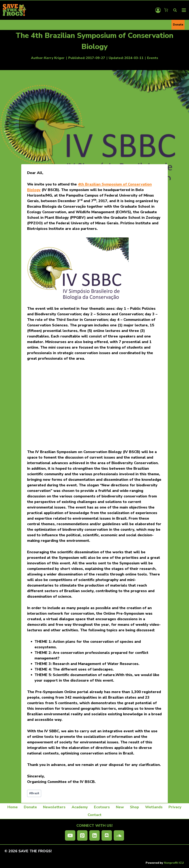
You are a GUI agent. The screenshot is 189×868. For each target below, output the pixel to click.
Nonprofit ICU (174, 863)
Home (13, 807)
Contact (95, 815)
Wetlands (154, 807)
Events (153, 58)
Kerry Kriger (54, 58)
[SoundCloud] (119, 835)
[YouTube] (70, 835)
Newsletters (54, 807)
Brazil (34, 793)
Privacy (175, 807)
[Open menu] (184, 10)
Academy (80, 807)
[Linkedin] (94, 835)
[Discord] (107, 835)
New (120, 807)
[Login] (158, 10)
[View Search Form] (175, 10)
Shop (134, 807)
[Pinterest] (82, 835)
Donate (178, 25)
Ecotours (102, 807)
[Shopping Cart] (166, 10)
